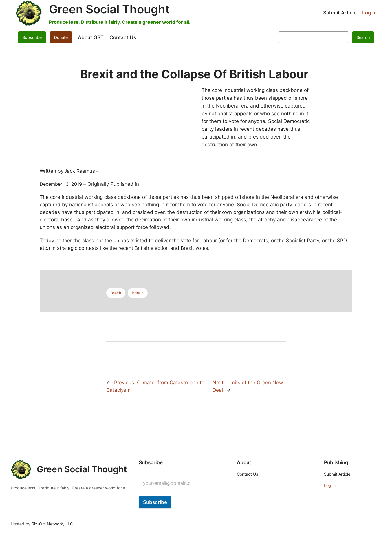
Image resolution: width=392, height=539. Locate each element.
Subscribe (32, 37)
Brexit (116, 293)
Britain (138, 293)
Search (363, 37)
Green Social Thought (109, 9)
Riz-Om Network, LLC (52, 524)
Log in (369, 13)
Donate (61, 37)
